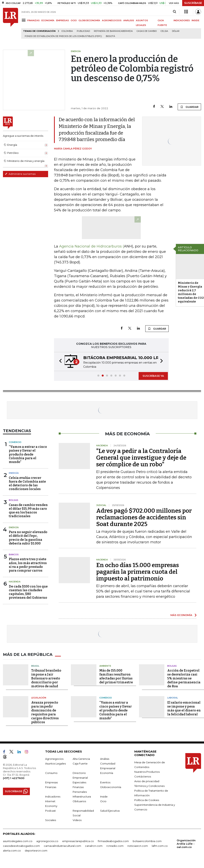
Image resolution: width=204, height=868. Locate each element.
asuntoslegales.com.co (18, 841)
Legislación (39, 698)
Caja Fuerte (80, 764)
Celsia (164, 31)
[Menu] (24, 20)
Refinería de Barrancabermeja (113, 31)
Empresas (51, 782)
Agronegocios (54, 759)
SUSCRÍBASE (193, 3)
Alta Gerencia (81, 759)
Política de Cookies (147, 800)
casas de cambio (147, 31)
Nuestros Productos (147, 772)
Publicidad (83, 31)
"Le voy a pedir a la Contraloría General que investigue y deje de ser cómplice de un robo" (141, 458)
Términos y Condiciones (149, 786)
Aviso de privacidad (147, 781)
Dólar (176, 31)
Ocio (103, 801)
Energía (14, 473)
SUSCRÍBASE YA (153, 376)
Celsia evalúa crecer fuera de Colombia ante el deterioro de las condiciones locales (27, 483)
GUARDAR (189, 107)
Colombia (67, 31)
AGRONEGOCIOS (112, 20)
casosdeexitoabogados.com (21, 846)
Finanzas (51, 787)
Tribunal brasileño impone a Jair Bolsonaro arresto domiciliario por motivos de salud (46, 678)
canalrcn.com (94, 846)
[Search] (174, 12)
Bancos (14, 555)
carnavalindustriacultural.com (62, 846)
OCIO (74, 20)
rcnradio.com (115, 846)
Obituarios (79, 801)
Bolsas (14, 500)
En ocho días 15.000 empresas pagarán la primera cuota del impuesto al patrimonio (138, 572)
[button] (59, 362)
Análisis (105, 759)
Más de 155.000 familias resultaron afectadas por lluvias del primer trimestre (116, 676)
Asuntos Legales (55, 764)
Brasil (35, 666)
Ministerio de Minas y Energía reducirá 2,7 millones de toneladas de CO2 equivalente (191, 292)
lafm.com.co (160, 846)
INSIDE (195, 20)
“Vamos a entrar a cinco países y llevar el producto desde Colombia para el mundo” (28, 454)
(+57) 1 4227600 (14, 778)
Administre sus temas (20, 174)
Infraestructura (82, 797)
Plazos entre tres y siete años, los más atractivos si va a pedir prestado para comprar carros (28, 565)
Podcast (50, 811)
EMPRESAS (63, 20)
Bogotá (110, 36)
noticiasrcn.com (138, 846)
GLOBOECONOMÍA (89, 20)
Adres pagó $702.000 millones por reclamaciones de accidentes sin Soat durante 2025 (144, 517)
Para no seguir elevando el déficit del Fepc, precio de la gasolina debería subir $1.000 (28, 538)
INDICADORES (182, 20)
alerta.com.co (12, 851)
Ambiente (105, 666)
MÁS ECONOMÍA (181, 615)
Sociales (51, 820)
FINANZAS (33, 20)
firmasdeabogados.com (113, 841)
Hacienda (15, 582)
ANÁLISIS (129, 20)
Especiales (79, 782)
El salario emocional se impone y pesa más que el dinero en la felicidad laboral (184, 708)
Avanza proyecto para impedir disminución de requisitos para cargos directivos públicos (45, 712)
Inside (104, 797)
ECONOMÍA (48, 20)
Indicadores (53, 797)
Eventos (105, 782)
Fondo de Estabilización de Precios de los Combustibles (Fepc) (63, 36)
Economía (107, 773)
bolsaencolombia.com (147, 841)
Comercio (15, 442)
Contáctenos (143, 776)
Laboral (173, 698)
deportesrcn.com (36, 851)
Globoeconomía (111, 787)
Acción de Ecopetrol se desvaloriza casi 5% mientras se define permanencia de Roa (184, 678)
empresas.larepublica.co (78, 841)
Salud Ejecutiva (110, 811)
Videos (77, 820)
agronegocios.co (47, 841)
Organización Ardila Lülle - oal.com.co (186, 844)
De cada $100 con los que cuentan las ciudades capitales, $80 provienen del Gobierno (28, 592)
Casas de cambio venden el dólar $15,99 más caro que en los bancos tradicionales (28, 511)
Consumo (51, 773)
